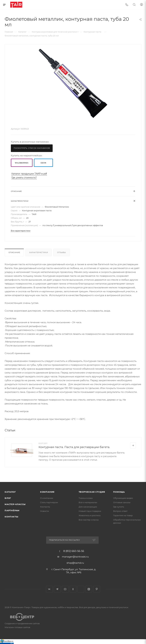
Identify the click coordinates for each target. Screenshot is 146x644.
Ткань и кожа (86, 498)
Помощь (119, 492)
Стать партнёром (49, 502)
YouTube (65, 589)
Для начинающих (88, 507)
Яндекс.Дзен (89, 589)
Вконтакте (49, 589)
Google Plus (81, 589)
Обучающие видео (123, 498)
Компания (47, 492)
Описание (14, 252)
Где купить (119, 507)
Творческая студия (92, 492)
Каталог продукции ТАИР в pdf (29, 174)
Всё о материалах (88, 502)
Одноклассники (73, 589)
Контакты (11, 517)
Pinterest (97, 589)
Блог (8, 498)
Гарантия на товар (123, 515)
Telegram (57, 589)
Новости (45, 511)
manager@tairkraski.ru (75, 557)
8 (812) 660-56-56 (74, 551)
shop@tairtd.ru (75, 563)
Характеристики (39, 252)
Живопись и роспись (90, 515)
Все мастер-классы (89, 520)
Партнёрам (12, 510)
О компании (47, 498)
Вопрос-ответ (120, 511)
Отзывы (62, 252)
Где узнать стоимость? (24, 178)
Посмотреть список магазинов (32, 148)
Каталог (10, 492)
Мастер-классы (15, 504)
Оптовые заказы (122, 502)
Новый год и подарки (90, 511)
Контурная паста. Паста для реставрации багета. (74, 447)
